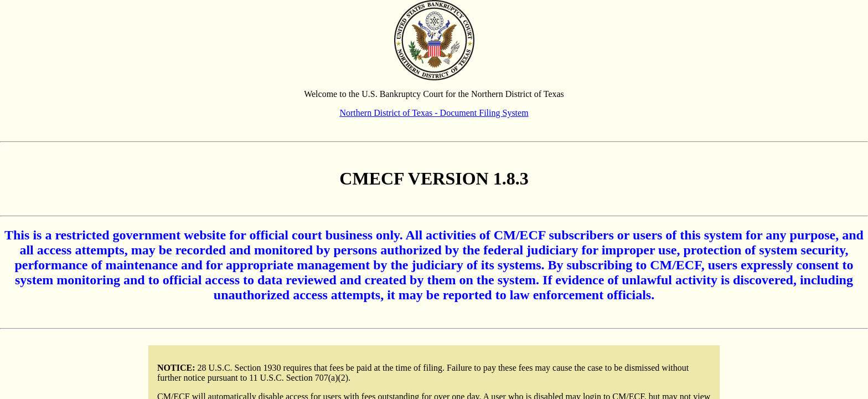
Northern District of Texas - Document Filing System (434, 113)
